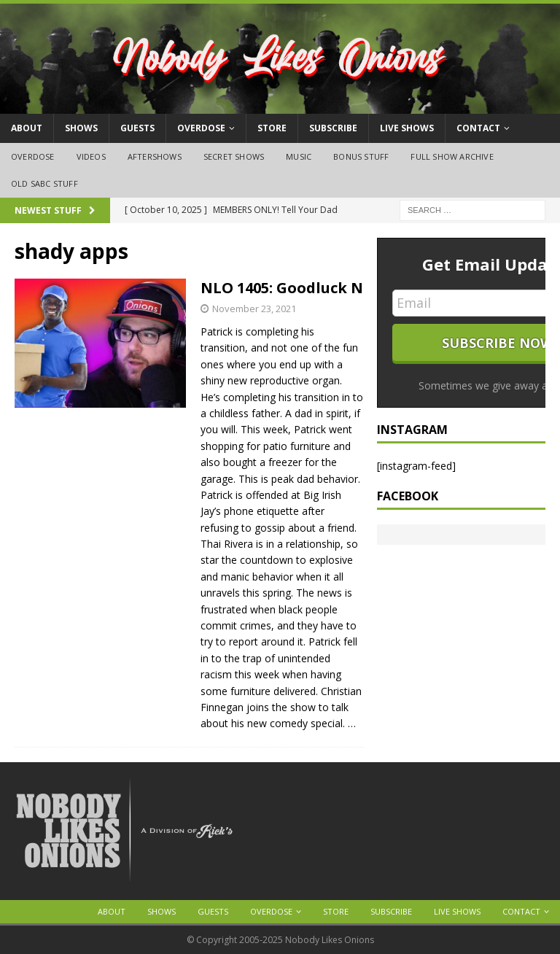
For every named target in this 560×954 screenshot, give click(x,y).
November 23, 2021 (254, 309)
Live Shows (407, 128)
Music (299, 156)
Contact (478, 128)
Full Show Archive (452, 156)
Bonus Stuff (361, 156)
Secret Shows (234, 156)
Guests (137, 128)
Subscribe (333, 128)
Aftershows (155, 156)
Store (272, 128)
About (27, 128)
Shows (81, 128)
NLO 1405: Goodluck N (282, 288)
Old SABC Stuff (44, 183)
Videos (91, 156)
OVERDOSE (201, 128)
